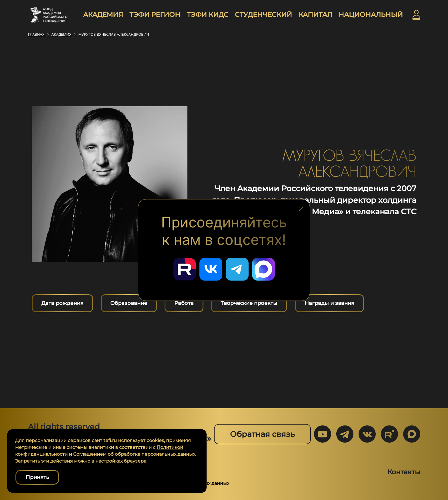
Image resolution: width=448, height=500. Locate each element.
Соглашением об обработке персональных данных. (135, 454)
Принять (37, 477)
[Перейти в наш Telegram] (237, 269)
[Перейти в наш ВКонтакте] (211, 269)
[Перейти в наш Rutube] (185, 269)
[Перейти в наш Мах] (263, 269)
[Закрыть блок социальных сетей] (301, 207)
